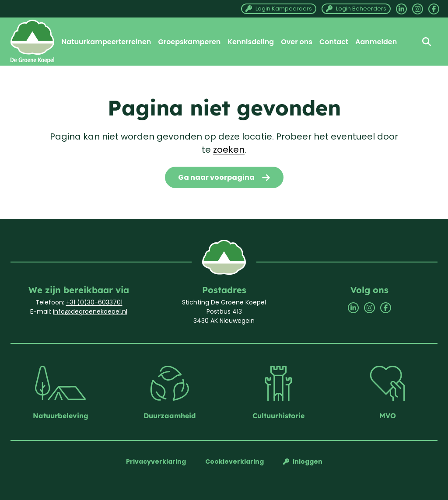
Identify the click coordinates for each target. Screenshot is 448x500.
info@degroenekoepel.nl (90, 311)
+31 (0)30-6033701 (94, 302)
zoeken (229, 150)
